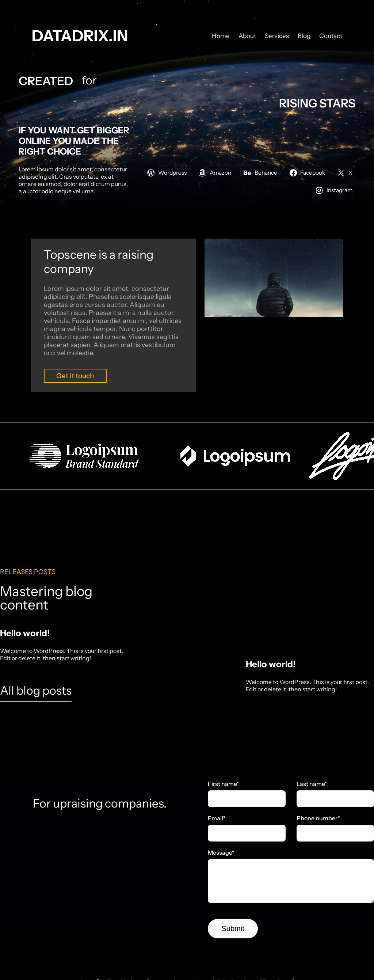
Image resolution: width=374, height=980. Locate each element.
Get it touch (75, 376)
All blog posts (36, 690)
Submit (233, 928)
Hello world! (25, 633)
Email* (217, 818)
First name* (224, 784)
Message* (221, 852)
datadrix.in (80, 36)
